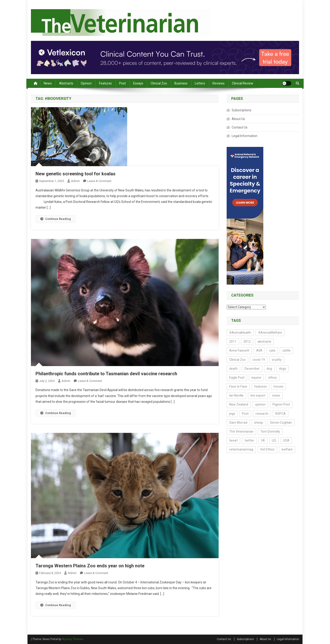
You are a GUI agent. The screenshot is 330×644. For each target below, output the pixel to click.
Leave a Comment (99, 181)
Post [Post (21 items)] (245, 414)
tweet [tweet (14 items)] (233, 440)
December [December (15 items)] (252, 369)
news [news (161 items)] (276, 395)
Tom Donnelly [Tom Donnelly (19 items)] (270, 431)
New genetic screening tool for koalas (76, 174)
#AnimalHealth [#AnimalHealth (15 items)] (240, 333)
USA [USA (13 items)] (286, 440)
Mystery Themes (73, 639)
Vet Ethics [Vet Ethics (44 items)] (267, 449)
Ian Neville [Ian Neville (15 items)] (236, 395)
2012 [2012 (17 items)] (247, 342)
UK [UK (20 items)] (263, 440)
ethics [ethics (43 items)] (272, 378)
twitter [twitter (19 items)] (249, 440)
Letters (200, 83)
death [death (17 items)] (233, 369)
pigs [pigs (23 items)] (232, 414)
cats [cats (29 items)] (272, 350)
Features (105, 83)
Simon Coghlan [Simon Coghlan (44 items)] (281, 423)
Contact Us (240, 127)
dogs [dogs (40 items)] (282, 369)
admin (75, 181)
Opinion (86, 83)
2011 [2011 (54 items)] (233, 342)
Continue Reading (56, 219)
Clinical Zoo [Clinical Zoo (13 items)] (237, 360)
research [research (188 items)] (262, 414)
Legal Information (245, 136)
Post (122, 83)
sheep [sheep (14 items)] (259, 423)
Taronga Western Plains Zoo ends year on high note (90, 566)
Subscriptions (242, 110)
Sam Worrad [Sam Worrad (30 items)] (238, 423)
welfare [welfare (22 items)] (287, 449)
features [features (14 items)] (260, 386)
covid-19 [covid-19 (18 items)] (259, 360)
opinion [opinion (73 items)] (260, 404)
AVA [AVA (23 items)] (259, 350)
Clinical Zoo (159, 83)
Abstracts (66, 83)
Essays (138, 83)
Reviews (219, 83)
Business (181, 83)
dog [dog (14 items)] (269, 369)
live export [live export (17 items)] (258, 395)
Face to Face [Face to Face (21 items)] (238, 386)
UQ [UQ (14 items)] (274, 440)
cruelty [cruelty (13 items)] (277, 360)
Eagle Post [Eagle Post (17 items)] (237, 378)
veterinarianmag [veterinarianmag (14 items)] (241, 449)
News (48, 83)
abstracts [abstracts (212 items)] (264, 342)
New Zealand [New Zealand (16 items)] (239, 404)
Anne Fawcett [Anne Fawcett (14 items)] (239, 350)
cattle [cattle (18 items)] (286, 350)
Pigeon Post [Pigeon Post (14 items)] (281, 404)
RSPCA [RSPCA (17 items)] (280, 414)
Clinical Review (243, 83)
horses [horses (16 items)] (279, 386)
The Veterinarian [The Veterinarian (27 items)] (241, 431)
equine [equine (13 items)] (256, 378)
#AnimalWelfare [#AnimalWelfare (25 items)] (270, 333)
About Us (238, 119)
